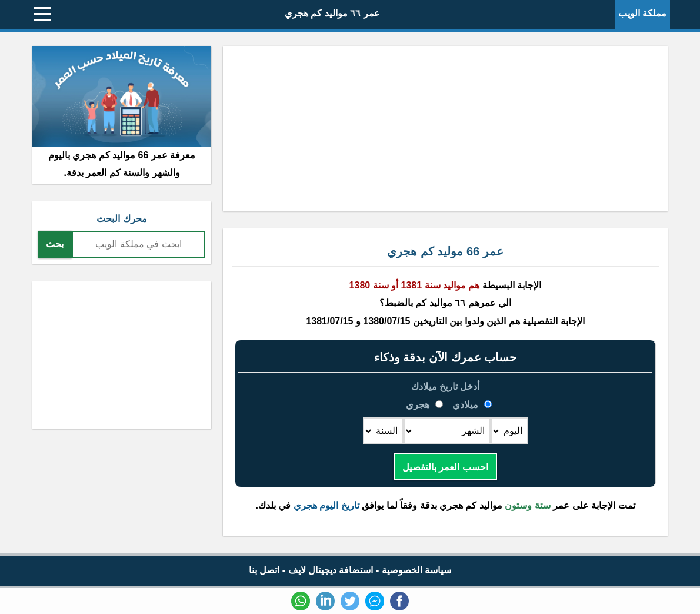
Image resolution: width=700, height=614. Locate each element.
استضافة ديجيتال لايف (331, 570)
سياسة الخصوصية (416, 570)
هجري (419, 405)
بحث (55, 244)
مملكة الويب (642, 13)
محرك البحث (121, 219)
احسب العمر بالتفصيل (445, 467)
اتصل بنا (264, 570)
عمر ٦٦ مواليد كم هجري (332, 13)
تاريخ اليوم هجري (326, 505)
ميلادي (466, 405)
